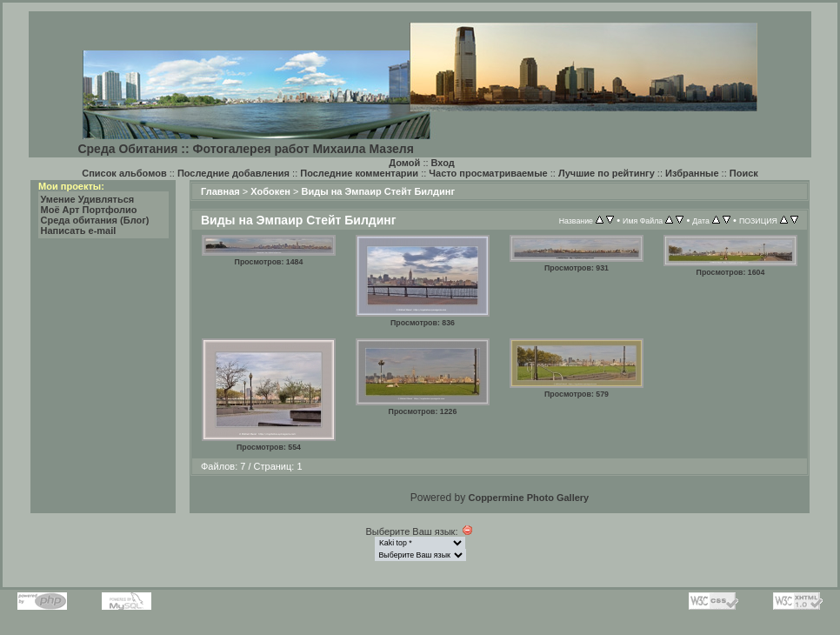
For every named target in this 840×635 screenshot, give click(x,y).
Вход (443, 163)
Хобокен (270, 191)
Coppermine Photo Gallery (528, 498)
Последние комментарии (359, 173)
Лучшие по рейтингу (607, 173)
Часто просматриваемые (488, 173)
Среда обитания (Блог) (95, 220)
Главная (220, 191)
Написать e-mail (79, 231)
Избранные (692, 173)
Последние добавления (233, 173)
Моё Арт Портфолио (89, 210)
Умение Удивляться (88, 199)
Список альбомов (124, 173)
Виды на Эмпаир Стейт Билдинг (379, 191)
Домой (404, 163)
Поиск (744, 173)
